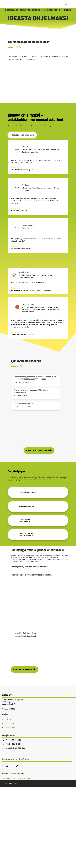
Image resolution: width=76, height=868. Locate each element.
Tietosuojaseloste (9, 779)
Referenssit (10, 723)
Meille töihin (10, 727)
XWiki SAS (13, 774)
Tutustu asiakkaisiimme (23, 135)
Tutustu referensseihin (26, 669)
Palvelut (8, 719)
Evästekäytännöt (24, 779)
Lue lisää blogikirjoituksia (40, 450)
